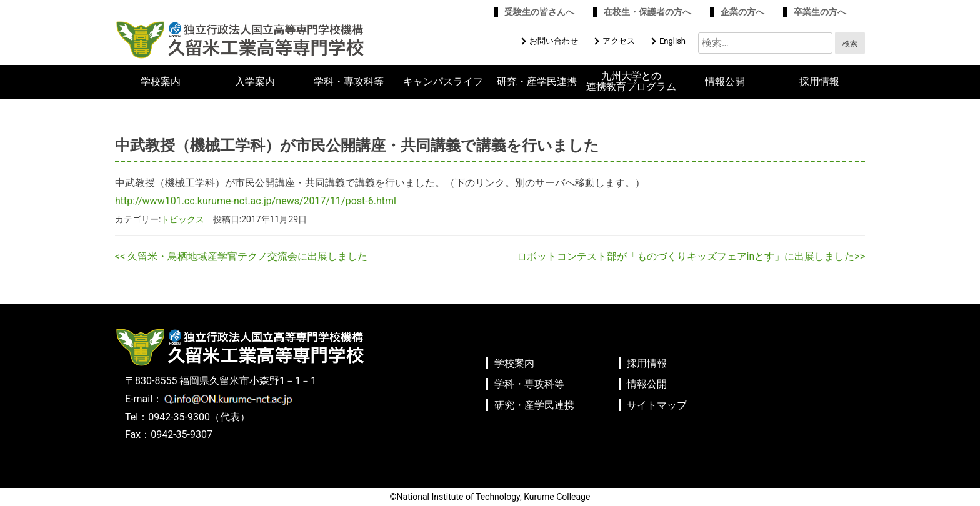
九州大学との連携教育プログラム (631, 82)
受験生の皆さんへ (539, 12)
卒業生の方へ (820, 12)
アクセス (619, 41)
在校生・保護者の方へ (647, 12)
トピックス (182, 219)
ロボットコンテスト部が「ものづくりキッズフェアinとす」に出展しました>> (691, 256)
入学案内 (255, 82)
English (672, 41)
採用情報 (819, 82)
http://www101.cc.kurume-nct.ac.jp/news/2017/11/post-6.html (256, 201)
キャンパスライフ (443, 82)
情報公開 (725, 82)
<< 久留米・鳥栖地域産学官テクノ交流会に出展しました (241, 256)
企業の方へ (742, 12)
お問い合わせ (554, 41)
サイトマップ (657, 405)
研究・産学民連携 (537, 82)
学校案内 (161, 82)
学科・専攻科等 (349, 82)
